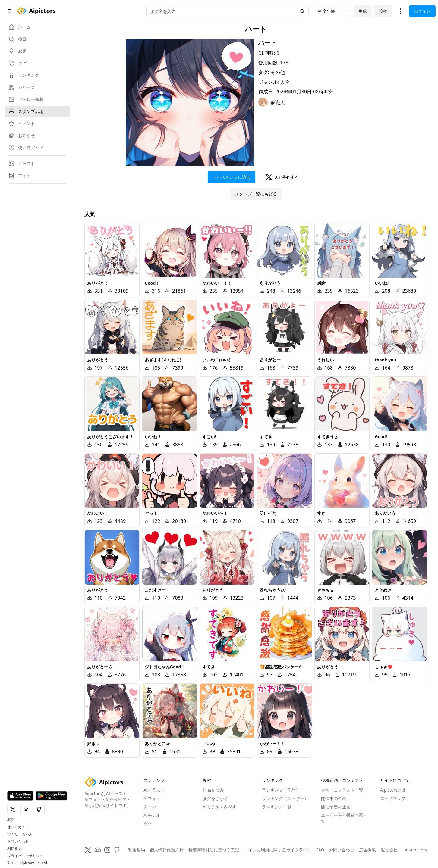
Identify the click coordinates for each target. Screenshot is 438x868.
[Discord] (98, 850)
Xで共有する (282, 177)
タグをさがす (215, 798)
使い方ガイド (18, 827)
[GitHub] (117, 850)
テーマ (150, 807)
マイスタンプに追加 (232, 177)
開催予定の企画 (336, 807)
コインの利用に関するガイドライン (278, 850)
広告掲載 (367, 850)
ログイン (422, 11)
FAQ (320, 850)
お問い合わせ (18, 841)
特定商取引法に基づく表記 (214, 850)
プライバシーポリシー (25, 856)
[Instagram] (107, 850)
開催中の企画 (334, 798)
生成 (363, 11)
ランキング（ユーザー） (285, 798)
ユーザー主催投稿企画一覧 (344, 818)
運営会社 (389, 850)
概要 (11, 820)
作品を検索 (213, 790)
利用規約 (14, 849)
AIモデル (152, 815)
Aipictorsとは (393, 790)
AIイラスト (154, 790)
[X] (88, 850)
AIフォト (152, 798)
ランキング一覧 (277, 807)
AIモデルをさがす (219, 807)
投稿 (383, 11)
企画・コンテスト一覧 (342, 790)
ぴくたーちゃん (20, 834)
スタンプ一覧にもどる (256, 194)
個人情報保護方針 (167, 850)
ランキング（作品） (281, 790)
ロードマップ (393, 798)
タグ (148, 824)
